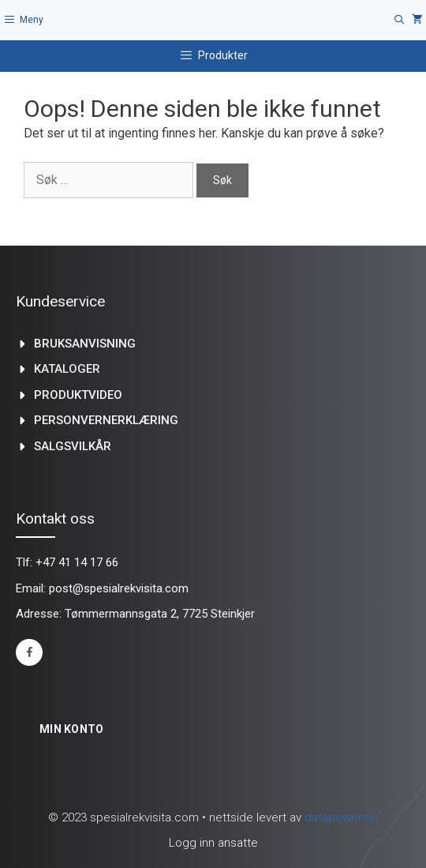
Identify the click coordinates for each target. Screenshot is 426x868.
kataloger (67, 369)
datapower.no (341, 817)
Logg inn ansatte (213, 843)
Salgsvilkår (73, 446)
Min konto (72, 729)
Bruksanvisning (85, 344)
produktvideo (78, 395)
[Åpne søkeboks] (400, 20)
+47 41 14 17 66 (77, 562)
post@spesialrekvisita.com (119, 588)
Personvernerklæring (106, 420)
